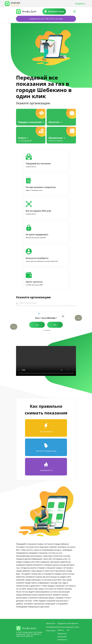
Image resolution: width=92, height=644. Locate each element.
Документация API (73, 628)
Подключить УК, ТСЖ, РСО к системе (46, 19)
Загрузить (80, 4)
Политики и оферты (62, 628)
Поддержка (62, 623)
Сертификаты (73, 623)
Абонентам (51, 623)
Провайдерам (52, 627)
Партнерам (51, 631)
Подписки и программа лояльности (62, 637)
